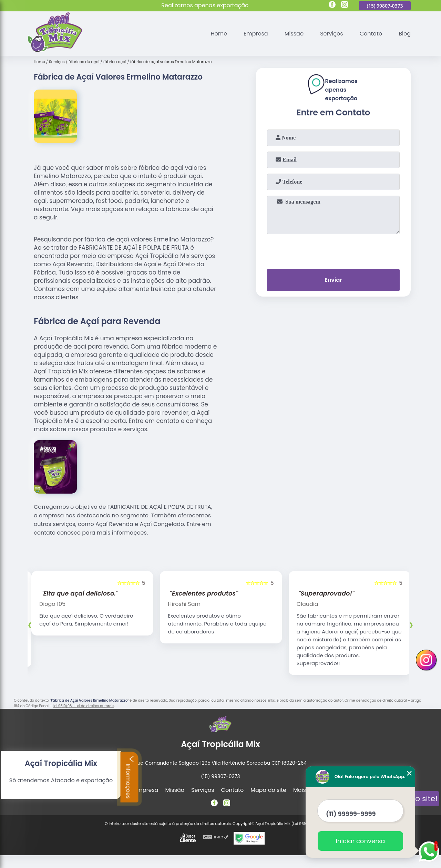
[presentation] (334, 250)
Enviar (333, 280)
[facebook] (332, 6)
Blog (405, 34)
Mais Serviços (312, 790)
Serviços (332, 34)
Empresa (256, 34)
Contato (371, 34)
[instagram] (345, 6)
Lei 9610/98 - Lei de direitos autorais (83, 706)
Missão (294, 34)
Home (219, 34)
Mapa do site (268, 790)
